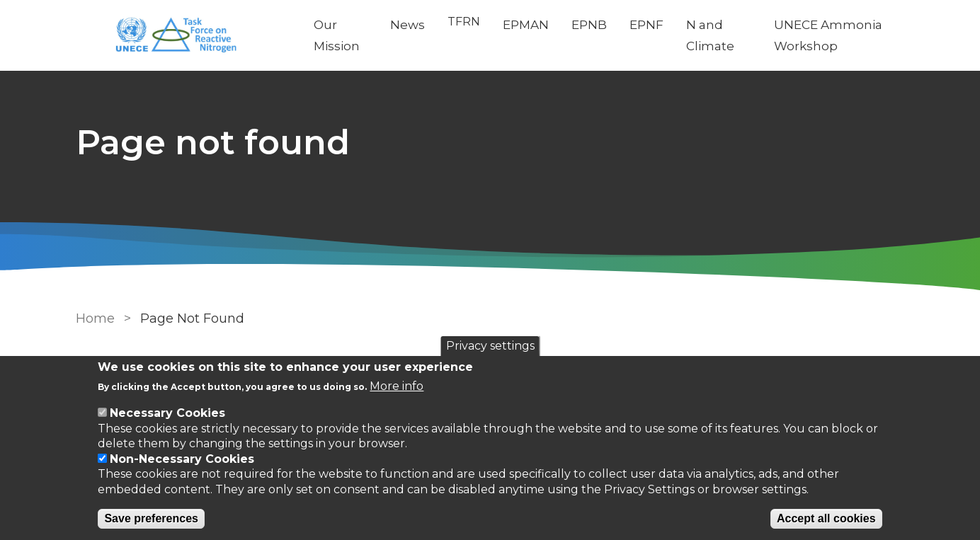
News (408, 25)
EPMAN (526, 25)
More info (397, 386)
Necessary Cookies (167, 413)
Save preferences (151, 518)
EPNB (589, 25)
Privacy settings (490, 346)
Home (95, 318)
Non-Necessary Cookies (182, 459)
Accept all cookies (826, 518)
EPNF (646, 25)
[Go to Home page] (183, 36)
